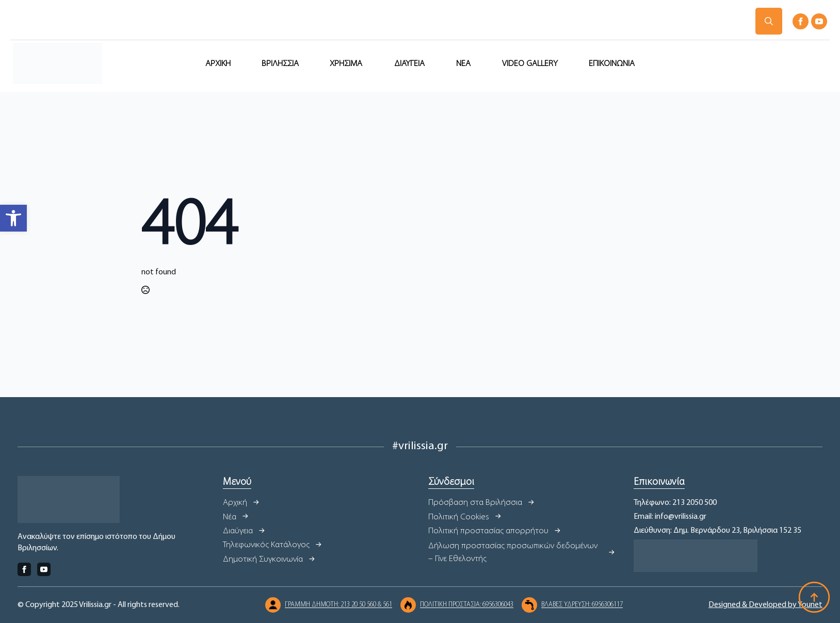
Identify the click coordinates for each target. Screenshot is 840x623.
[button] (13, 218)
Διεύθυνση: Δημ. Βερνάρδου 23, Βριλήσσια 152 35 (717, 531)
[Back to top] (814, 597)
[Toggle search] (769, 21)
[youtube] (819, 21)
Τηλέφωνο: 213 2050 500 (675, 503)
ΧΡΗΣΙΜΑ (346, 64)
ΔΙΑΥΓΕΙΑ (409, 64)
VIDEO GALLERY (530, 64)
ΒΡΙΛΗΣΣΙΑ (280, 64)
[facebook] (801, 21)
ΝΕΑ (463, 64)
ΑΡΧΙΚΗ (218, 64)
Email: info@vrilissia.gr (670, 517)
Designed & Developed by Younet (765, 605)
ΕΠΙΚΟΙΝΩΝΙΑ (612, 64)
